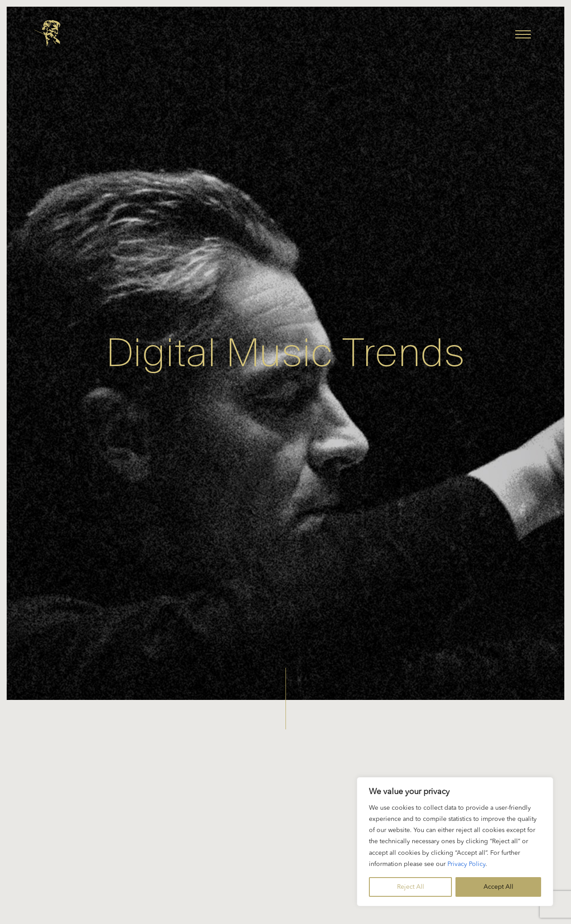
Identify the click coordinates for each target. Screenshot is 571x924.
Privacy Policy (466, 864)
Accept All (499, 887)
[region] (455, 842)
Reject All (411, 887)
